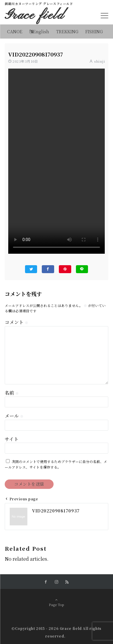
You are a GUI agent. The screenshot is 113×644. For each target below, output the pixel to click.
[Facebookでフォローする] (46, 582)
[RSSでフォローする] (67, 582)
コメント (16, 322)
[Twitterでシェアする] (31, 269)
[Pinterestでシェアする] (65, 269)
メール (14, 416)
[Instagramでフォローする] (56, 582)
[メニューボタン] (104, 16)
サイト (12, 439)
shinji (99, 61)
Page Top (56, 603)
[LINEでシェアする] (82, 269)
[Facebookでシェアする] (48, 269)
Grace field (35, 16)
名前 (12, 393)
